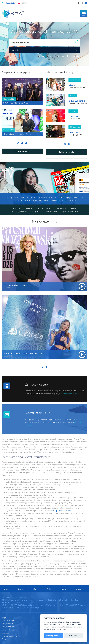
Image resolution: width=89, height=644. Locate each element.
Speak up (5, 633)
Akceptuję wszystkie (54, 636)
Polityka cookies (8, 627)
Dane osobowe (8, 630)
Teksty (64, 589)
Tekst (61, 56)
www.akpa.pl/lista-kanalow (61, 510)
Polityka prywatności (10, 624)
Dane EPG (17, 208)
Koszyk (82, 3)
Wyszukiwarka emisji (70, 211)
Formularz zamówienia (11, 636)
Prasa (74, 208)
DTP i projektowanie (19, 211)
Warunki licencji (8, 621)
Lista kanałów (51, 211)
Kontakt (78, 589)
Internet (29, 208)
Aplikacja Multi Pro (45, 208)
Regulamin (6, 618)
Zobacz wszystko (22, 151)
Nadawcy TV (62, 208)
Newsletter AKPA (38, 413)
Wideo (51, 56)
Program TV (37, 211)
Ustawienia (73, 636)
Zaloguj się (8, 3)
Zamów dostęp (36, 384)
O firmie (7, 589)
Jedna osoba (73, 56)
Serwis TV (22, 589)
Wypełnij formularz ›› (69, 394)
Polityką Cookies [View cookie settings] (63, 624)
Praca (4, 639)
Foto (41, 56)
